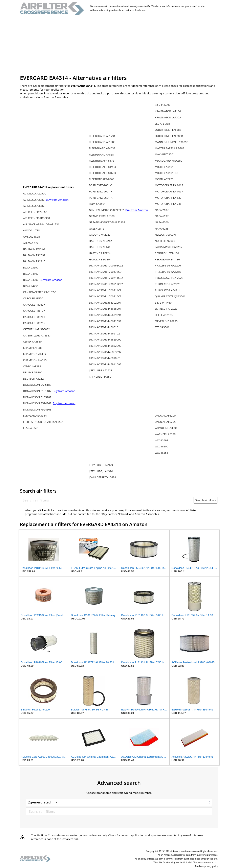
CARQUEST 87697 (34, 305)
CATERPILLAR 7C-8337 (37, 335)
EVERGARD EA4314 (35, 416)
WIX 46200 (161, 446)
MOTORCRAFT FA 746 (168, 204)
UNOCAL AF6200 (165, 416)
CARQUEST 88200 (34, 317)
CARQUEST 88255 (34, 323)
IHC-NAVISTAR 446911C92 (105, 364)
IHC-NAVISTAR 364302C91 (105, 303)
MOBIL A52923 (164, 179)
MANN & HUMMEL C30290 (171, 142)
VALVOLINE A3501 (166, 428)
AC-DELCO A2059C (35, 193)
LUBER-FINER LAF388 (168, 130)
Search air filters (205, 500)
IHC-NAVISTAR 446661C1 (104, 327)
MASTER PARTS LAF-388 (170, 148)
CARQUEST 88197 (34, 311)
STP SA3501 (162, 327)
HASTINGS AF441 (100, 247)
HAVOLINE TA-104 (100, 259)
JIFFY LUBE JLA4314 (101, 471)
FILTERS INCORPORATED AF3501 (43, 422)
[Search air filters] (107, 500)
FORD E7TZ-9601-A (101, 198)
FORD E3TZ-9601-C (101, 185)
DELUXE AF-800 (33, 372)
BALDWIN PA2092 (34, 255)
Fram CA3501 (97, 204)
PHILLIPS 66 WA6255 (168, 272)
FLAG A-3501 (31, 428)
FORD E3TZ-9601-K (101, 191)
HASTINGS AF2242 (100, 241)
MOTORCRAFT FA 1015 (169, 185)
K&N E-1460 (162, 105)
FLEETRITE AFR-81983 (102, 167)
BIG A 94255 (31, 286)
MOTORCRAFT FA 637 (168, 198)
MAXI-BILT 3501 (165, 154)
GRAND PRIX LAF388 (102, 216)
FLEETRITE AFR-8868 (101, 179)
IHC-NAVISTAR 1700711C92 (106, 278)
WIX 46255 (161, 453)
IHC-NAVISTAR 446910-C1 (105, 358)
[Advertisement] (119, 45)
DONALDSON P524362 (38, 403)
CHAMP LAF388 (33, 348)
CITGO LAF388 (32, 366)
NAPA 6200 (162, 222)
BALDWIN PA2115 (34, 261)
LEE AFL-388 (162, 124)
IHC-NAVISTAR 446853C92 (105, 352)
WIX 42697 (161, 440)
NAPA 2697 (162, 210)
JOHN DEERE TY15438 (102, 477)
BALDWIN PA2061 (34, 249)
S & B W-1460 (163, 303)
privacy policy (211, 866)
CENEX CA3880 (32, 342)
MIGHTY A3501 (164, 167)
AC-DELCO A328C (34, 200)
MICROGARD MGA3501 (169, 161)
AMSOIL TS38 (31, 237)
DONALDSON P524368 (37, 409)
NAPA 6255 (162, 229)
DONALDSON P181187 (38, 391)
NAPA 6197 (162, 216)
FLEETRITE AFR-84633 (102, 173)
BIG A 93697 (31, 267)
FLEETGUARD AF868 (101, 155)
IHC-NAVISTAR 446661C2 (104, 333)
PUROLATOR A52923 (168, 284)
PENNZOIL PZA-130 (167, 253)
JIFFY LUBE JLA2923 (101, 465)
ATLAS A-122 (31, 243)
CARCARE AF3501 (34, 298)
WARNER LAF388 (165, 434)
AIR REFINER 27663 (35, 212)
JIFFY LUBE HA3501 (101, 377)
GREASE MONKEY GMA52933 (107, 222)
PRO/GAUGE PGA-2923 (169, 278)
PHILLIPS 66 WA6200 (168, 265)
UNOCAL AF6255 (165, 422)
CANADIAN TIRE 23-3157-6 (40, 292)
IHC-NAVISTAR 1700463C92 (106, 265)
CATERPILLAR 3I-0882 (36, 329)
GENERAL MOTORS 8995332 (107, 210)
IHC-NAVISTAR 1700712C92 (106, 284)
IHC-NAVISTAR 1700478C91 (106, 272)
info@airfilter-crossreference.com (201, 862)
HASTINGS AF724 (100, 253)
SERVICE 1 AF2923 (166, 309)
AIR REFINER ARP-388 (36, 218)
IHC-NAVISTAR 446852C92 (105, 346)
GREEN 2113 (97, 229)
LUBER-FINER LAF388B (169, 136)
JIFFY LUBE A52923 (101, 370)
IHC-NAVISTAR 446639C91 (105, 315)
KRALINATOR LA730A (168, 117)
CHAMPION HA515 (35, 360)
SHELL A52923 (164, 315)
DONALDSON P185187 (37, 397)
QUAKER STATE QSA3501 (170, 296)
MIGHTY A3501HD (166, 173)
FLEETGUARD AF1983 (102, 142)
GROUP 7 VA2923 (100, 235)
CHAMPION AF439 (35, 354)
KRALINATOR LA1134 (168, 111)
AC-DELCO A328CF (34, 206)
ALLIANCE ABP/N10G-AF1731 (41, 224)
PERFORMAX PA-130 (167, 259)
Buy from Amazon (57, 200)
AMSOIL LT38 (31, 230)
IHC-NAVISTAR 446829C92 (105, 339)
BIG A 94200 (31, 280)
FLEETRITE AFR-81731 (102, 161)
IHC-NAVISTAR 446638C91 (105, 309)
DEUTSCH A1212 (33, 379)
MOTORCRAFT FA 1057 (169, 191)
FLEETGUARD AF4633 (102, 148)
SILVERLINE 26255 (166, 321)
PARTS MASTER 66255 (168, 247)
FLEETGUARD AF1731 (102, 136)
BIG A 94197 (31, 274)
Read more (140, 10)
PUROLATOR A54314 (168, 290)
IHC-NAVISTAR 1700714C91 (106, 290)
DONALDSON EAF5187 (37, 385)
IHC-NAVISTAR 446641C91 (105, 321)
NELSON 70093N (165, 235)
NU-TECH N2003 (165, 241)
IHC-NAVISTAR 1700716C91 (106, 296)
